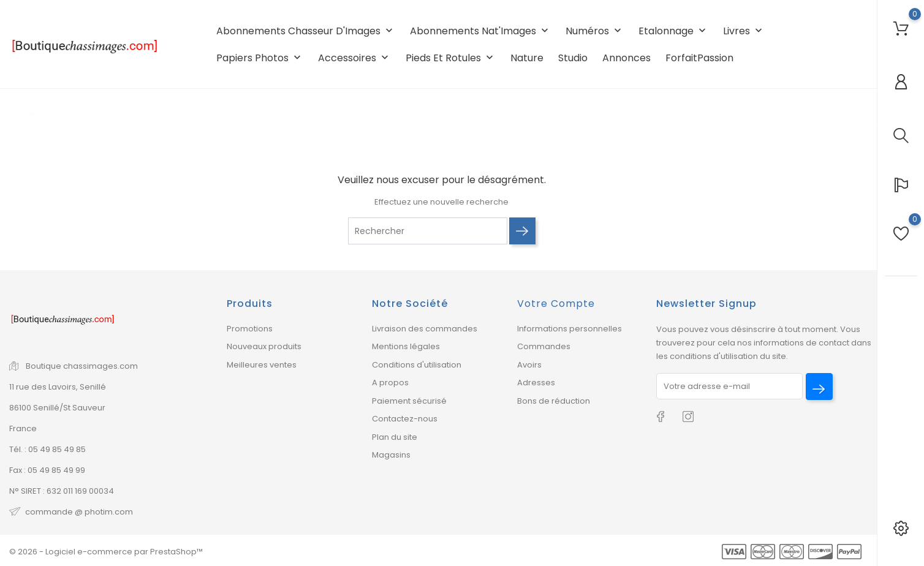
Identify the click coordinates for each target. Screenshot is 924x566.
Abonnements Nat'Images (480, 31)
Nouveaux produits (264, 346)
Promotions (250, 329)
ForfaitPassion (699, 58)
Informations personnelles (570, 329)
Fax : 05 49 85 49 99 (47, 470)
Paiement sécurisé (409, 401)
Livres (744, 31)
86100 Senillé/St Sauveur (57, 408)
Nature (527, 58)
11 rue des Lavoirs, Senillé (58, 387)
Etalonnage (673, 31)
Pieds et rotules (451, 58)
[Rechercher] (428, 231)
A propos (390, 383)
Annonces (627, 58)
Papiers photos (260, 58)
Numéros (595, 31)
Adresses (536, 383)
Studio (573, 58)
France (23, 428)
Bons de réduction (554, 401)
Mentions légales (406, 346)
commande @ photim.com (79, 512)
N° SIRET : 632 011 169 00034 (62, 491)
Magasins (391, 455)
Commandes (544, 346)
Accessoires (354, 58)
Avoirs (529, 365)
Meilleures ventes (262, 365)
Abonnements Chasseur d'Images (306, 31)
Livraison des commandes (425, 329)
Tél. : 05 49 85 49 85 (47, 449)
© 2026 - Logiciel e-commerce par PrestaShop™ (106, 552)
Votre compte (556, 304)
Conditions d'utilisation (417, 365)
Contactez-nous (405, 419)
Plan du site (395, 437)
